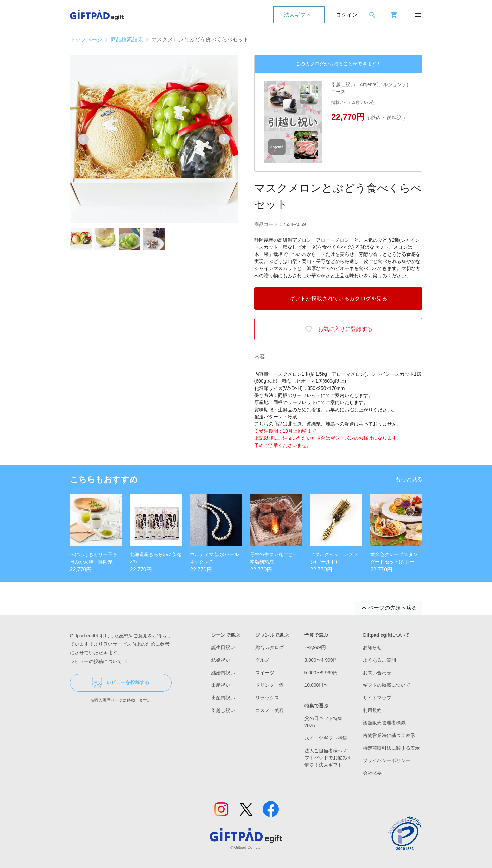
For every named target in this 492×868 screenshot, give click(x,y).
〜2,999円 (315, 647)
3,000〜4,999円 (321, 660)
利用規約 (372, 710)
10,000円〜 (317, 685)
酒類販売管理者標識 (384, 723)
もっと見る (409, 479)
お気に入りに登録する (338, 329)
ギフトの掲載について (387, 685)
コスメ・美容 (270, 710)
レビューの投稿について (100, 661)
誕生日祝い (223, 647)
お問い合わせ (377, 673)
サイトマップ (377, 698)
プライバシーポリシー (387, 760)
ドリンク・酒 (270, 685)
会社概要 (372, 773)
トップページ (86, 40)
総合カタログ (270, 647)
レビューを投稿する (121, 683)
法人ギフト (297, 15)
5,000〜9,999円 (321, 673)
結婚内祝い (223, 673)
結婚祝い (221, 660)
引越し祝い (223, 710)
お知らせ (372, 647)
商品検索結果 (127, 40)
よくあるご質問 (379, 660)
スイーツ (265, 673)
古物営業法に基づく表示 (389, 735)
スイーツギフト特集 (326, 738)
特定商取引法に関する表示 (391, 748)
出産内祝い (223, 698)
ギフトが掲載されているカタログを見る (338, 298)
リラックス (267, 698)
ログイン (347, 15)
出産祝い (221, 685)
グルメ (262, 660)
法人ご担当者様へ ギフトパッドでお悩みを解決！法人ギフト (328, 758)
